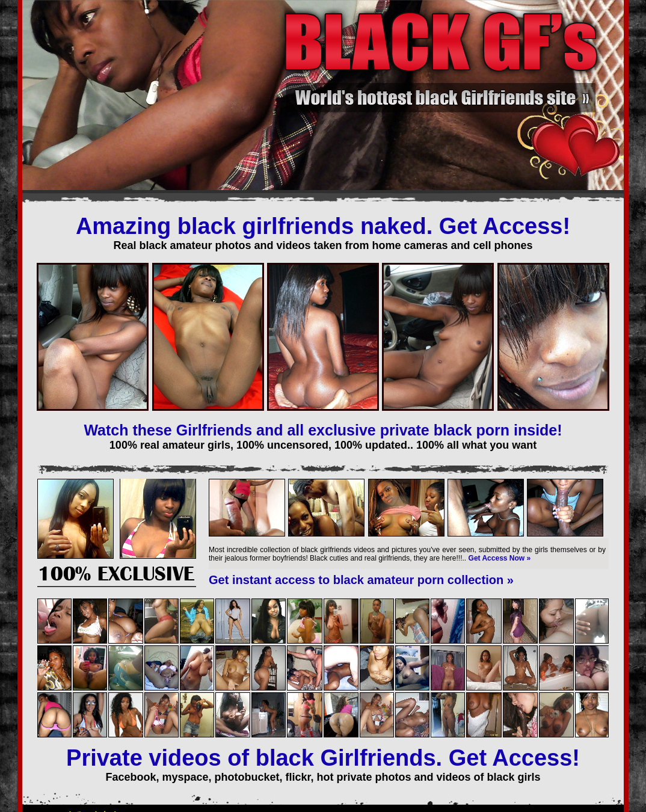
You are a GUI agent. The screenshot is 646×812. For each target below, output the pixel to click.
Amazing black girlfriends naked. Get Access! (323, 226)
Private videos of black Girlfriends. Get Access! (323, 758)
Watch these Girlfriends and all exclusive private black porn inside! (323, 430)
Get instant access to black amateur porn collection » (361, 580)
